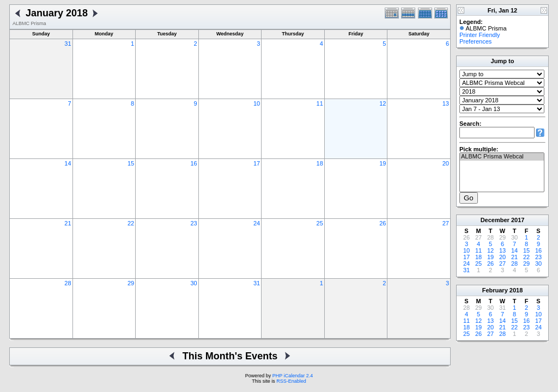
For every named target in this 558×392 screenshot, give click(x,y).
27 (446, 223)
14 (68, 163)
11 (320, 103)
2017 (518, 220)
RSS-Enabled (291, 381)
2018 (516, 290)
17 (257, 163)
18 (320, 163)
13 (446, 103)
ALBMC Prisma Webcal (502, 157)
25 (320, 223)
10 (257, 103)
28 (68, 283)
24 (257, 223)
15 (131, 163)
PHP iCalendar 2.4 (293, 376)
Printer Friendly (480, 35)
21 (68, 223)
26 (383, 223)
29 (131, 283)
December (495, 220)
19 (383, 163)
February (495, 290)
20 (446, 163)
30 (193, 283)
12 (383, 103)
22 (131, 223)
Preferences (475, 41)
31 (68, 44)
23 (193, 223)
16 (193, 163)
